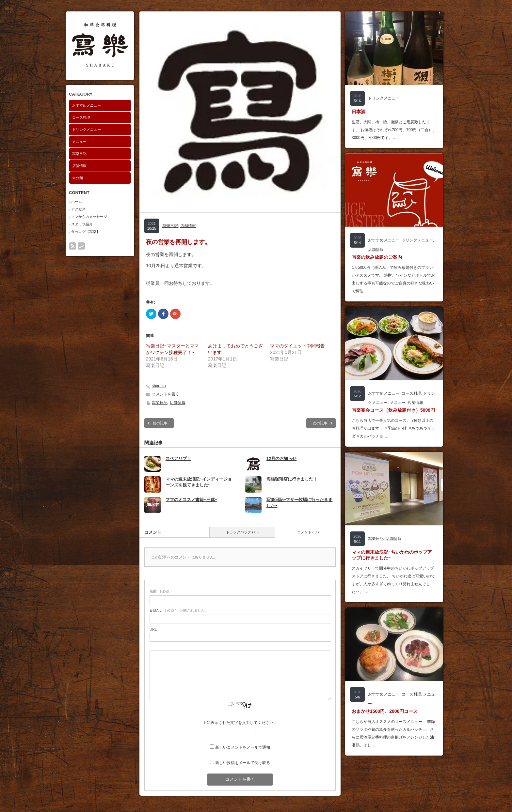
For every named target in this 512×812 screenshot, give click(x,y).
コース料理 (81, 117)
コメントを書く (166, 394)
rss (72, 246)
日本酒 (359, 112)
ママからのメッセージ (89, 217)
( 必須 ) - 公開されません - (178, 610)
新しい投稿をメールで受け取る (243, 763)
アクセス (78, 209)
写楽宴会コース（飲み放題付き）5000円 (393, 410)
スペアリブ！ (178, 459)
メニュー (79, 142)
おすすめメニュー (87, 105)
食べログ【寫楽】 (86, 232)
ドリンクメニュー (87, 130)
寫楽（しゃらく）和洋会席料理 (92, 265)
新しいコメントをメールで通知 (243, 747)
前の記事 (160, 423)
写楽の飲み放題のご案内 (377, 257)
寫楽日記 (79, 154)
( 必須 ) (160, 591)
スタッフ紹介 (82, 224)
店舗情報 (79, 166)
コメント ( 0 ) (308, 532)
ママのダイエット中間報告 (297, 346)
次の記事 (320, 423)
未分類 (78, 178)
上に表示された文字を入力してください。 (240, 723)
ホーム (77, 202)
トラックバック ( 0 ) (242, 532)
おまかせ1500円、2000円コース (385, 711)
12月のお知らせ (281, 459)
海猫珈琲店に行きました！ (292, 479)
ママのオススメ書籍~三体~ (191, 500)
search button (81, 246)
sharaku (159, 386)
